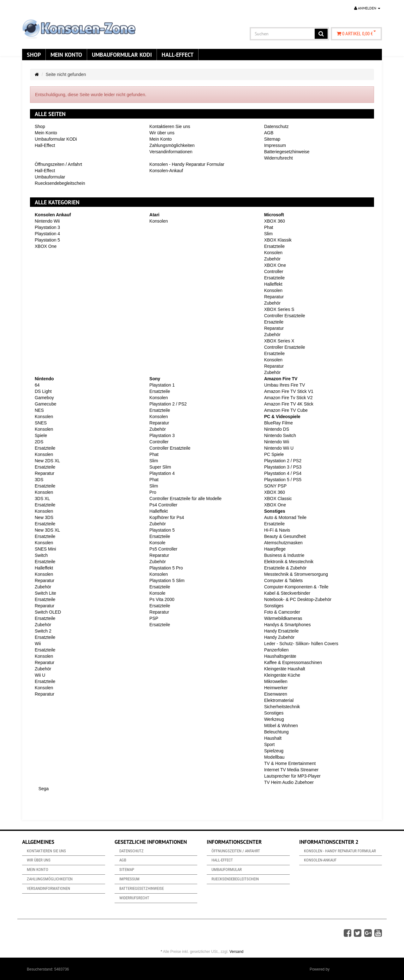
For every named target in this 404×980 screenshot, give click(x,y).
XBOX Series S (279, 309)
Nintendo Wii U (279, 448)
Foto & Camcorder (282, 612)
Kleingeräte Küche (282, 675)
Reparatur (274, 297)
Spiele (41, 435)
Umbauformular (50, 177)
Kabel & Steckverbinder (287, 593)
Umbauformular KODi (122, 55)
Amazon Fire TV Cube (286, 410)
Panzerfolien (276, 650)
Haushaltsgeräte (280, 656)
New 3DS (44, 517)
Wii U (40, 675)
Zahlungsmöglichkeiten (172, 145)
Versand (236, 952)
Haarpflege (275, 549)
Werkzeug (274, 719)
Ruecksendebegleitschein (60, 183)
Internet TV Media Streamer (291, 770)
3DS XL (42, 499)
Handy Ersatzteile (282, 631)
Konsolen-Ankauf (166, 171)
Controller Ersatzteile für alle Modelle (185, 499)
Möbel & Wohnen (281, 726)
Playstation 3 (47, 227)
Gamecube (45, 404)
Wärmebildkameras (283, 618)
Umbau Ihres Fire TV (285, 385)
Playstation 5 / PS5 (283, 480)
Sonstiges (274, 606)
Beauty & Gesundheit (285, 536)
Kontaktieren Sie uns (170, 126)
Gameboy (44, 398)
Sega (43, 789)
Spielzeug (274, 751)
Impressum (275, 145)
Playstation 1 (162, 385)
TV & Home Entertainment (290, 763)
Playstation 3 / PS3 (283, 467)
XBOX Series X (279, 341)
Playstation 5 (47, 240)
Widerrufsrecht (279, 158)
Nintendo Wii (47, 221)
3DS (39, 480)
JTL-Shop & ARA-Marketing (354, 969)
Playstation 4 (47, 234)
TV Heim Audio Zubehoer (289, 782)
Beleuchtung (276, 732)
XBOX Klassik (278, 240)
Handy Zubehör (279, 637)
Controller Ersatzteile (285, 316)
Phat (269, 227)
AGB (269, 133)
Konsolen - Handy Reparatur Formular (187, 164)
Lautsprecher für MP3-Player (292, 776)
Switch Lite (45, 593)
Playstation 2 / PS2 (168, 404)
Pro (153, 492)
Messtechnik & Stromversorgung (296, 574)
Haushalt (273, 738)
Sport (269, 744)
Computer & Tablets (284, 580)
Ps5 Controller (163, 549)
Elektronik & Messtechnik (289, 562)
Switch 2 (43, 631)
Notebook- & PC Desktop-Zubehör (298, 599)
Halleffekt (273, 284)
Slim (268, 234)
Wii (38, 644)
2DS (39, 442)
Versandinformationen (171, 152)
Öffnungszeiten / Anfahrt (58, 164)
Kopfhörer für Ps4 (167, 517)
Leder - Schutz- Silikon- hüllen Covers (301, 644)
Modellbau (274, 757)
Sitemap (272, 139)
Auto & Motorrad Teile (285, 517)
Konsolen (158, 221)
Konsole (157, 543)
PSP (154, 618)
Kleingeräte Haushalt (285, 669)
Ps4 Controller (163, 505)
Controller (274, 271)
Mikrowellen (276, 681)
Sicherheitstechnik (282, 707)
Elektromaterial (279, 700)
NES (39, 410)
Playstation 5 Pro (166, 568)
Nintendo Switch (280, 435)
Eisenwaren (276, 694)
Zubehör (272, 259)
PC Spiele (274, 454)
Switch (41, 555)
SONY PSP (275, 486)
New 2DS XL (47, 461)
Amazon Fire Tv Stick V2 (288, 398)
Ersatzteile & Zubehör (285, 568)
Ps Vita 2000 (162, 599)
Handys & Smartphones (288, 625)
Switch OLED (48, 612)
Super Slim (160, 467)
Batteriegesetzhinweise (287, 152)
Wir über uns (162, 133)
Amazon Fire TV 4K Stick (289, 404)
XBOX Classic (278, 499)
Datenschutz (276, 126)
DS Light (43, 391)
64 (37, 385)
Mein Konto (66, 55)
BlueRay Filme (279, 423)
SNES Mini (45, 549)
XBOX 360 (275, 221)
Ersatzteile (274, 246)
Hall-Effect (178, 55)
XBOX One (46, 246)
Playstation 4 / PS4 (283, 473)
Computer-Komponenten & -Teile (296, 587)
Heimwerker (276, 688)
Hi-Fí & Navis (277, 530)
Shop (34, 55)
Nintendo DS (277, 429)
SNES (41, 423)
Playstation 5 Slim (167, 580)
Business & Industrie (284, 555)
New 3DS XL (47, 530)
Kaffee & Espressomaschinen (293, 662)
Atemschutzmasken (283, 543)
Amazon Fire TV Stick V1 (289, 391)
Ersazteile (274, 322)
